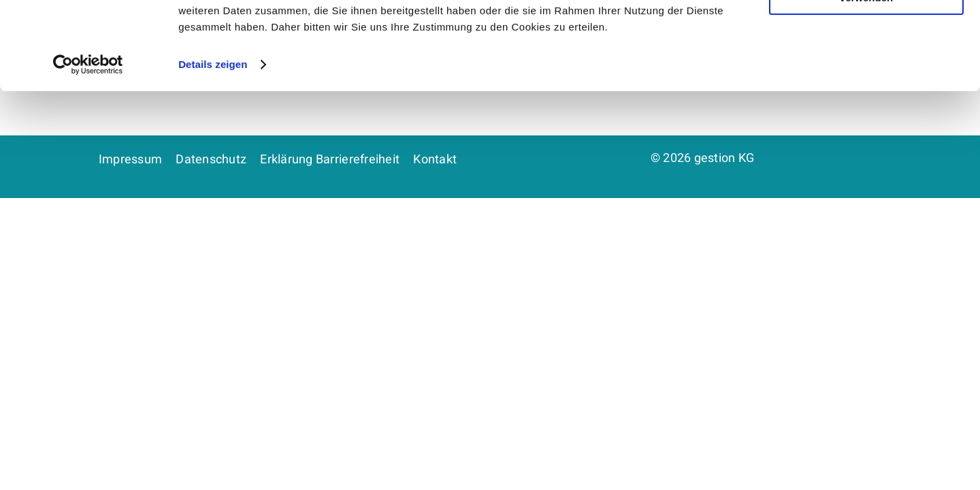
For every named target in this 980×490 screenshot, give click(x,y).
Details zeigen (213, 152)
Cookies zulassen (866, 34)
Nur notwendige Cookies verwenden (866, 80)
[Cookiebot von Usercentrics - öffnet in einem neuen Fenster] (88, 152)
